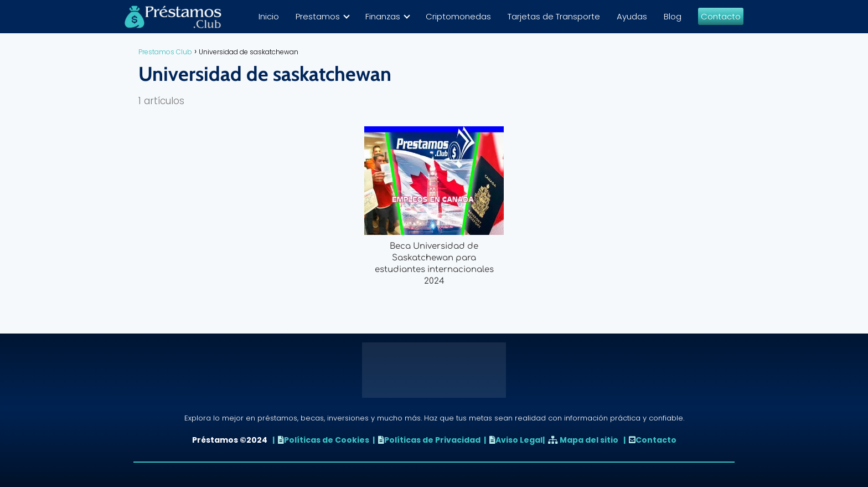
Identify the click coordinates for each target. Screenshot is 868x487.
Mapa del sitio (589, 440)
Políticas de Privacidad (432, 440)
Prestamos (318, 16)
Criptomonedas (458, 16)
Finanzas (383, 16)
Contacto (721, 16)
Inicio (269, 16)
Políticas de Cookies (327, 440)
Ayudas (632, 16)
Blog (673, 16)
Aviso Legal (519, 440)
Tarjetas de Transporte (554, 16)
